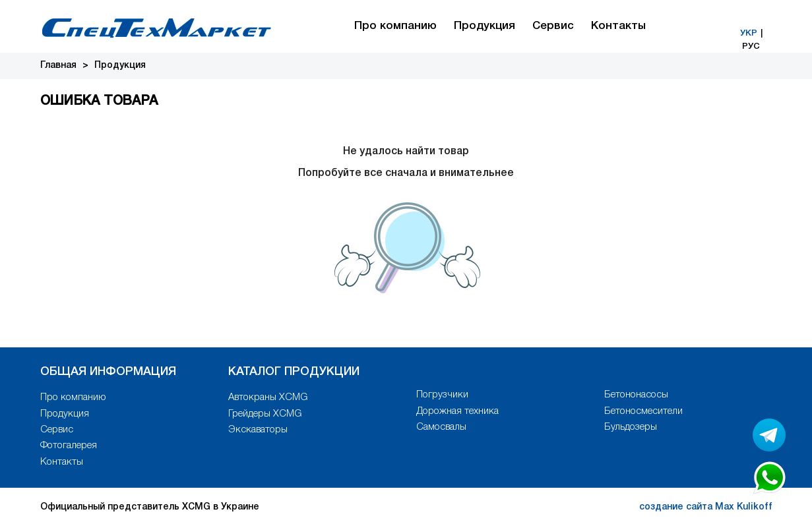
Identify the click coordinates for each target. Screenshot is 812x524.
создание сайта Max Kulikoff (706, 507)
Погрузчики (442, 395)
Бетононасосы (636, 395)
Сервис (553, 26)
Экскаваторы (258, 430)
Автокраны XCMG (268, 397)
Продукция (484, 26)
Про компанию (395, 26)
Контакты (618, 26)
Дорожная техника (457, 411)
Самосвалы (441, 427)
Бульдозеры (631, 427)
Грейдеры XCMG (265, 414)
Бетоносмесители (643, 411)
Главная (58, 66)
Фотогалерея (69, 446)
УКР (749, 33)
